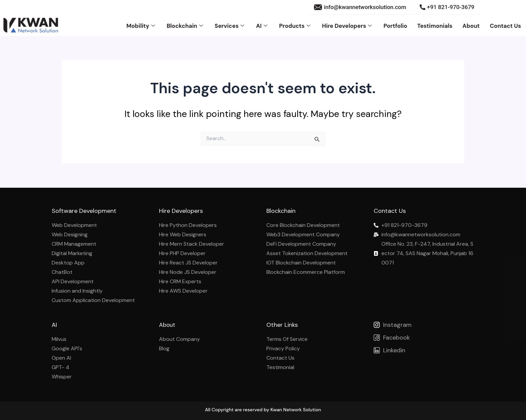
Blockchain (186, 25)
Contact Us (505, 25)
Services (230, 25)
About (471, 25)
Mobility (142, 25)
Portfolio (395, 25)
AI (262, 25)
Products (296, 25)
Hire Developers (348, 25)
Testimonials (435, 25)
